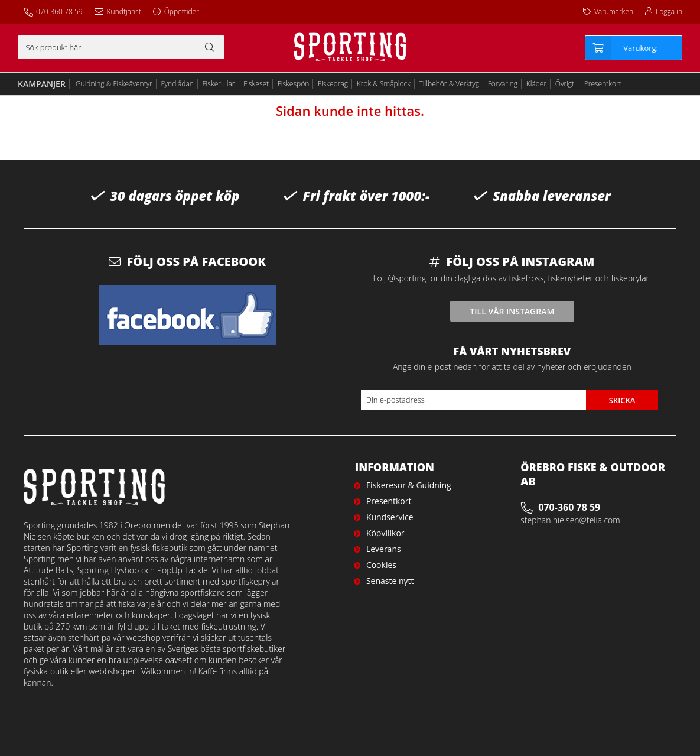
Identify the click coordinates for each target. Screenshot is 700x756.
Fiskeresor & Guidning (409, 485)
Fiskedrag (333, 84)
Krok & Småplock (384, 84)
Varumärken (614, 12)
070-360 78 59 (59, 12)
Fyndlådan (178, 84)
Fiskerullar (219, 84)
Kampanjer (42, 84)
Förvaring (503, 84)
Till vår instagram (512, 311)
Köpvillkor (385, 533)
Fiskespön (294, 84)
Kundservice (390, 517)
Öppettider (182, 12)
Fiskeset (256, 84)
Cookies (381, 565)
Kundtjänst (124, 12)
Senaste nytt (390, 581)
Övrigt (565, 84)
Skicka (622, 400)
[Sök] (121, 47)
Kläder (536, 84)
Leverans (384, 549)
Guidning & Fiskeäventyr (114, 84)
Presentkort (603, 84)
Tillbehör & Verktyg (450, 84)
